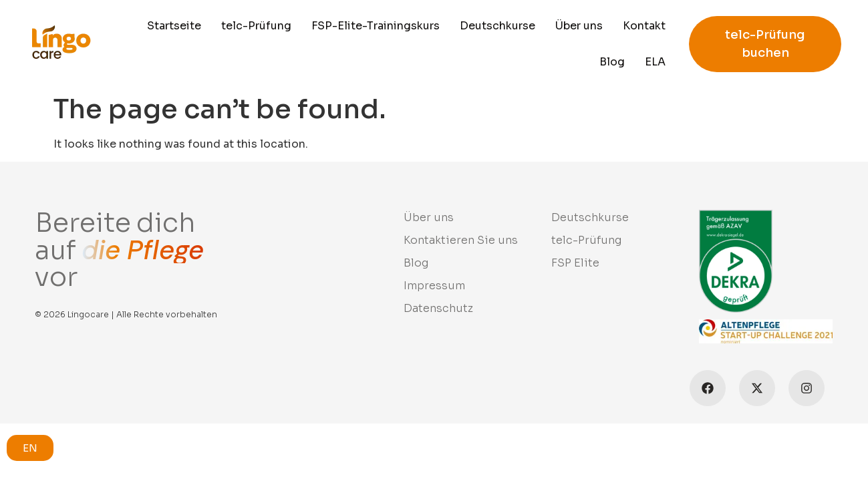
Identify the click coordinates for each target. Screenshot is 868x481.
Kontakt (644, 26)
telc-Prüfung (256, 26)
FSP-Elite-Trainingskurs (376, 26)
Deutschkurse (497, 26)
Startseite (174, 26)
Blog (612, 62)
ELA (655, 62)
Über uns (579, 26)
